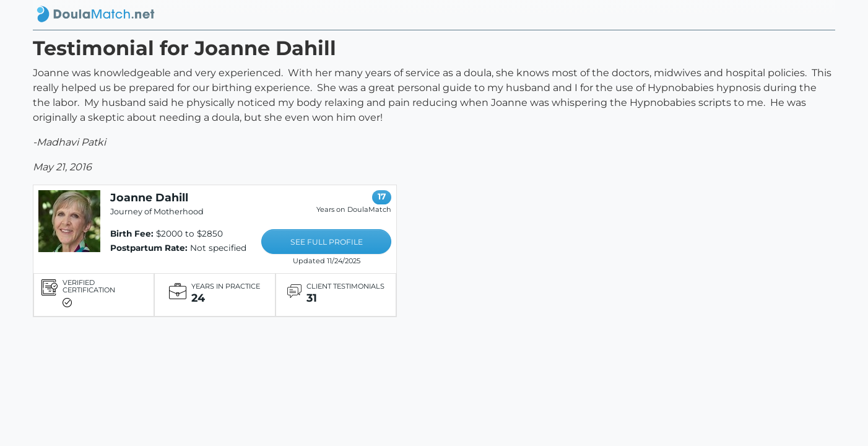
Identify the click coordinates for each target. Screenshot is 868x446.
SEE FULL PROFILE (327, 242)
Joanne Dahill (149, 197)
